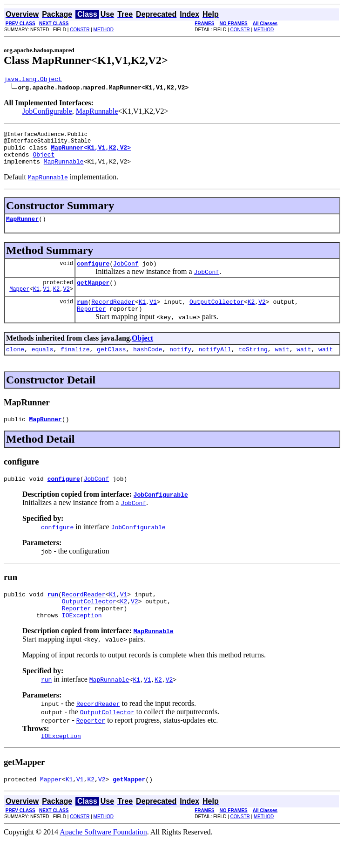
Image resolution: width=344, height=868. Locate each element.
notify (180, 366)
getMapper (93, 295)
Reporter (91, 324)
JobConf (126, 274)
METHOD (104, 30)
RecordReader (113, 315)
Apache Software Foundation (103, 860)
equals (43, 366)
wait (282, 366)
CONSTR (80, 30)
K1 (36, 303)
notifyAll (215, 366)
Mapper (19, 303)
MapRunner (22, 228)
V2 (66, 303)
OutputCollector (217, 315)
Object (44, 161)
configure (93, 274)
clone (15, 366)
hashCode (148, 366)
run (82, 315)
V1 (46, 303)
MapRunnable (97, 113)
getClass (111, 366)
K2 (56, 303)
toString (253, 366)
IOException (82, 640)
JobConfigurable (47, 113)
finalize (75, 366)
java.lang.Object (33, 80)
